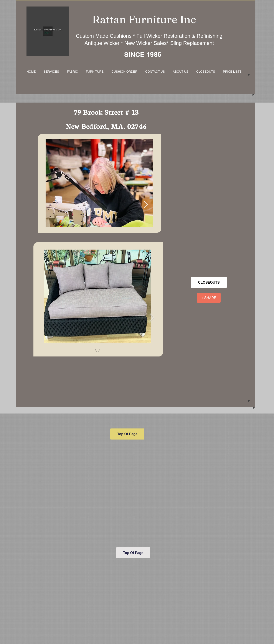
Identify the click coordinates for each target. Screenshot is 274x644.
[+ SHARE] (209, 298)
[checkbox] (97, 351)
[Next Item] (146, 205)
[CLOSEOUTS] (209, 282)
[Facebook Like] (210, 314)
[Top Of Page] (127, 434)
